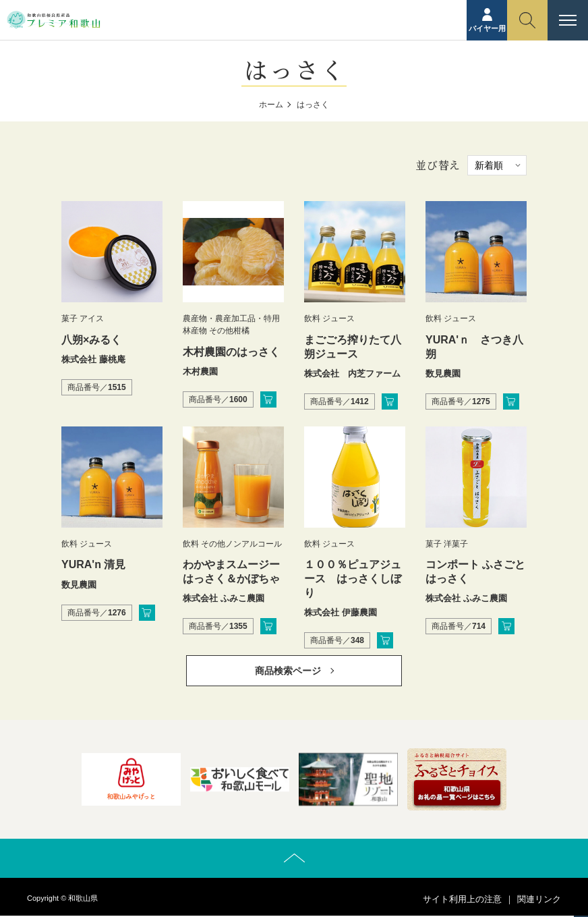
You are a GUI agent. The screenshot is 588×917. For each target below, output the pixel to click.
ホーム (271, 105)
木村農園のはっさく (231, 352)
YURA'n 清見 (93, 564)
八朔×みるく (91, 340)
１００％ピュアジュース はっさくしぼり (353, 579)
